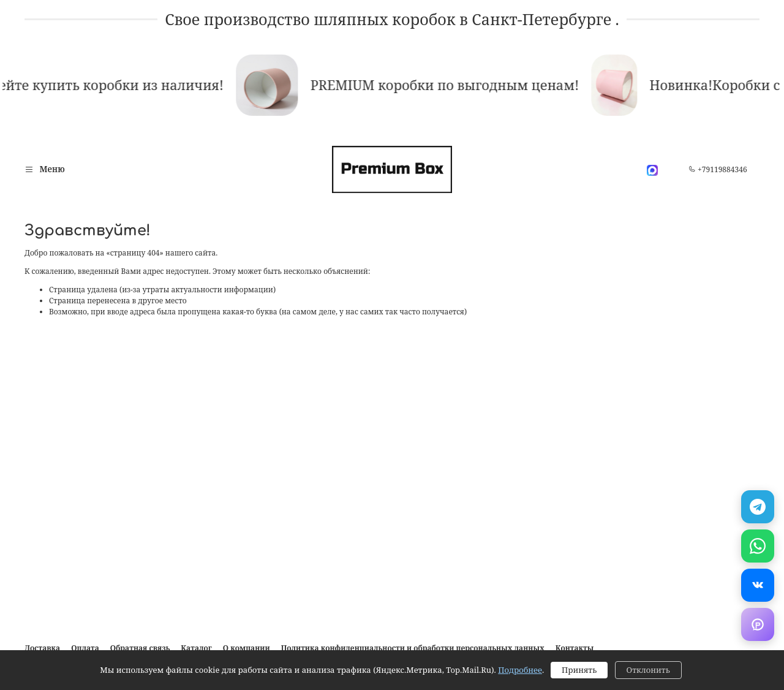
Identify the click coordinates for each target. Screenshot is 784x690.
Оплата (85, 648)
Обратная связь (140, 648)
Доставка (42, 648)
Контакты (575, 648)
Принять (579, 670)
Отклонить (648, 670)
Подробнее (520, 670)
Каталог (196, 648)
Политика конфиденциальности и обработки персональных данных (413, 648)
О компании (247, 648)
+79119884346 (718, 169)
